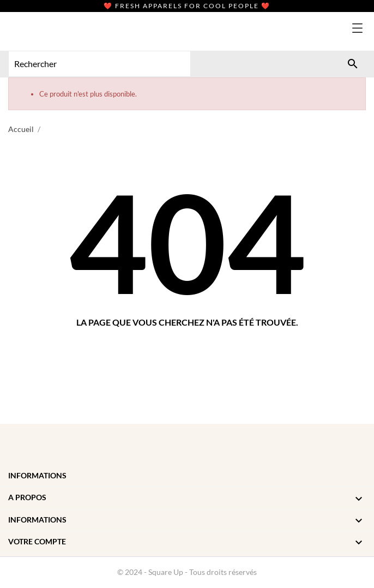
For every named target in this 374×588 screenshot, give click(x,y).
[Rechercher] (353, 64)
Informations (37, 475)
